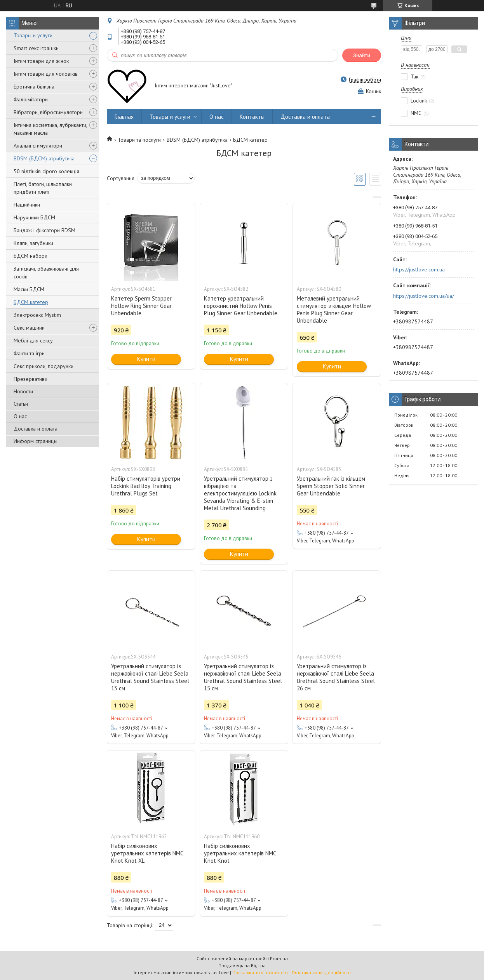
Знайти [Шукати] (362, 55)
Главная (124, 117)
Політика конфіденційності (321, 972)
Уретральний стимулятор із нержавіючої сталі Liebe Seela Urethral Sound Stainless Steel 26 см (336, 677)
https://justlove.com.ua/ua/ (424, 296)
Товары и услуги (33, 35)
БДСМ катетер (31, 302)
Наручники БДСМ (34, 217)
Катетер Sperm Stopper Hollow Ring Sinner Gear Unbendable (141, 306)
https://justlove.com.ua (419, 269)
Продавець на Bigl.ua (242, 965)
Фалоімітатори (31, 99)
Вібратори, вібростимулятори (48, 112)
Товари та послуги (139, 140)
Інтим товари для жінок (41, 61)
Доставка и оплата (36, 429)
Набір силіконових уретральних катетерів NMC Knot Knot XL (147, 853)
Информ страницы (36, 441)
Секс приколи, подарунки (44, 366)
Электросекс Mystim (37, 315)
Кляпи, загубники (33, 243)
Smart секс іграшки (36, 48)
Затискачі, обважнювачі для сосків (46, 273)
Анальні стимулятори (38, 146)
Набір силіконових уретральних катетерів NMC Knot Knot (240, 853)
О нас (20, 416)
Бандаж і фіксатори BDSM (44, 230)
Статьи (21, 404)
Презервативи (30, 379)
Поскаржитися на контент (260, 972)
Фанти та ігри (29, 353)
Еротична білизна (34, 87)
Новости (23, 391)
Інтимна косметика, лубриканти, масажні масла (50, 129)
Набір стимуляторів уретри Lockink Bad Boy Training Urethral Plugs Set (146, 486)
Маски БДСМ (29, 289)
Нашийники (27, 205)
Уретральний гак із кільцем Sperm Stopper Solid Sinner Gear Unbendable (331, 486)
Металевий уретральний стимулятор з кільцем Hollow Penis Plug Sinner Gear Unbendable (334, 309)
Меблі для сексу (33, 341)
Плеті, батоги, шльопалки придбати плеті (43, 188)
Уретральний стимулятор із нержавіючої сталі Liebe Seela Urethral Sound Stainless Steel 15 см (243, 677)
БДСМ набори (30, 256)
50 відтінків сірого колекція (46, 171)
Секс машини (29, 328)
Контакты (252, 117)
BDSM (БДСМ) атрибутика (44, 158)
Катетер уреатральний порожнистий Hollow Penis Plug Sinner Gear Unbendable (241, 306)
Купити (146, 359)
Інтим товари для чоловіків (46, 74)
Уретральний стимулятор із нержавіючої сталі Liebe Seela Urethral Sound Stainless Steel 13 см (150, 677)
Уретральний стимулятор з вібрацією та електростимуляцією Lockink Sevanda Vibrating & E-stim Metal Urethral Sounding (240, 493)
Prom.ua (279, 958)
